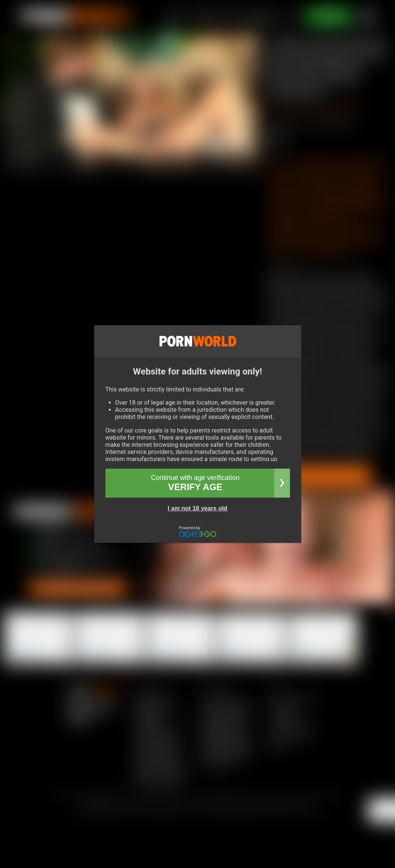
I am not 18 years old (197, 508)
